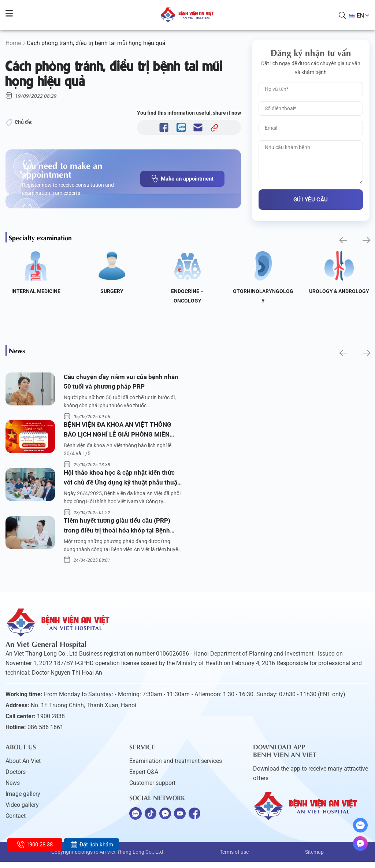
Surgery (112, 291)
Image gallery (23, 800)
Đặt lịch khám (92, 845)
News (13, 789)
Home (13, 43)
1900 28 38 (35, 845)
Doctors (16, 778)
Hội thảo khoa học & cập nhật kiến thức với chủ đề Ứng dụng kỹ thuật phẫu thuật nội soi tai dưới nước (123, 483)
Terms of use (234, 858)
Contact (16, 822)
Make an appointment (182, 179)
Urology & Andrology (339, 291)
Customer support (152, 789)
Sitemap (314, 858)
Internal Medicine (36, 291)
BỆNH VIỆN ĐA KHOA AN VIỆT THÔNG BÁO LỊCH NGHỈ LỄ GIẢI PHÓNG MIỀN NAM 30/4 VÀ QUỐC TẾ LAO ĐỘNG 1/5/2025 (120, 433)
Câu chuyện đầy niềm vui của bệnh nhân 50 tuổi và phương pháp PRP (123, 383)
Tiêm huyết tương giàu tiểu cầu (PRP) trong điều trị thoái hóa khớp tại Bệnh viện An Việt (119, 532)
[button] (343, 240)
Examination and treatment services (176, 767)
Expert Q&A (144, 778)
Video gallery (22, 811)
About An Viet (23, 767)
